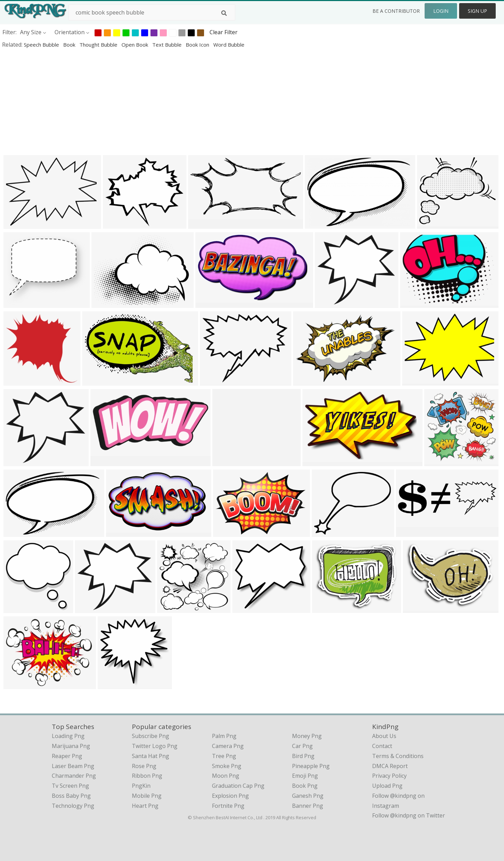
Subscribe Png (151, 736)
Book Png (305, 786)
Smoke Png (227, 766)
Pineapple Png (311, 766)
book (70, 45)
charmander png (74, 776)
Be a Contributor (396, 11)
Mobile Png (147, 796)
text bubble (168, 45)
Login (441, 11)
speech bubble (42, 45)
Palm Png (224, 736)
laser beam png (73, 766)
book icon (198, 45)
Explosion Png (230, 796)
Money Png (307, 736)
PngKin (141, 786)
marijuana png (71, 746)
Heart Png (145, 806)
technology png (73, 806)
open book (135, 45)
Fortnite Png (228, 806)
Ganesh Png (308, 796)
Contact (382, 746)
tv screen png (70, 786)
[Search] (224, 13)
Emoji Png (305, 776)
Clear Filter (224, 32)
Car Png (302, 746)
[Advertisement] (207, 102)
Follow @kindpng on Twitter (409, 815)
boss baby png (71, 796)
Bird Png (303, 756)
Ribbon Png (147, 776)
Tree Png (224, 756)
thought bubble (99, 45)
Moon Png (226, 776)
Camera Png (228, 746)
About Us (384, 736)
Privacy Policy (389, 776)
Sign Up (477, 11)
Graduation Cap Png (238, 786)
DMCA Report (390, 766)
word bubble (229, 45)
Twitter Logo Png (155, 746)
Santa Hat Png (151, 756)
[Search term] (152, 12)
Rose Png (144, 766)
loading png (68, 736)
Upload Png (387, 786)
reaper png (67, 756)
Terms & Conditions (398, 756)
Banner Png (308, 806)
